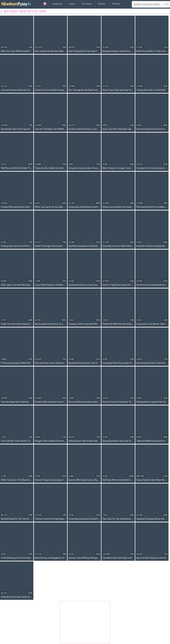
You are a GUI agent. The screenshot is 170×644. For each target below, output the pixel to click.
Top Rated (86, 4)
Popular (102, 4)
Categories (57, 4)
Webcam (116, 4)
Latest (72, 4)
